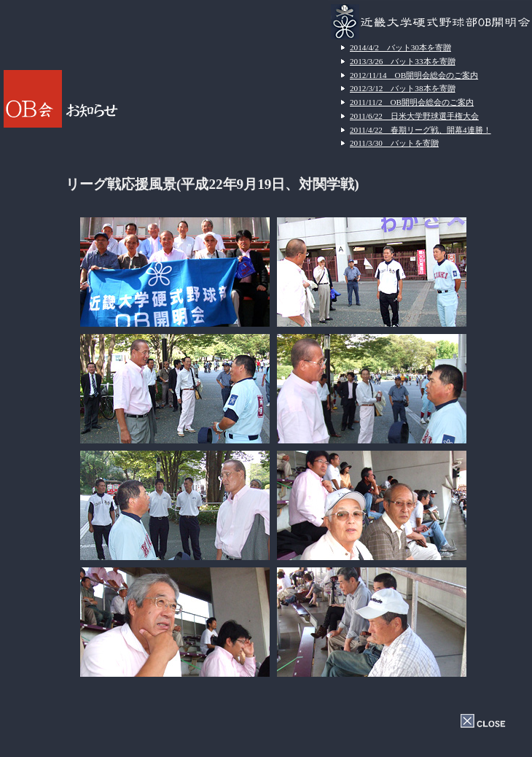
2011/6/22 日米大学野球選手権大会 (414, 116)
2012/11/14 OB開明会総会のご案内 (414, 75)
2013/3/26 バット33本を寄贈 (403, 61)
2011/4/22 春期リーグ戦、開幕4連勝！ (420, 130)
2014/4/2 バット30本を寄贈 (400, 47)
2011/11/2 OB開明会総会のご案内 (412, 102)
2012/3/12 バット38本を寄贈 (403, 88)
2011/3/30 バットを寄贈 (394, 143)
